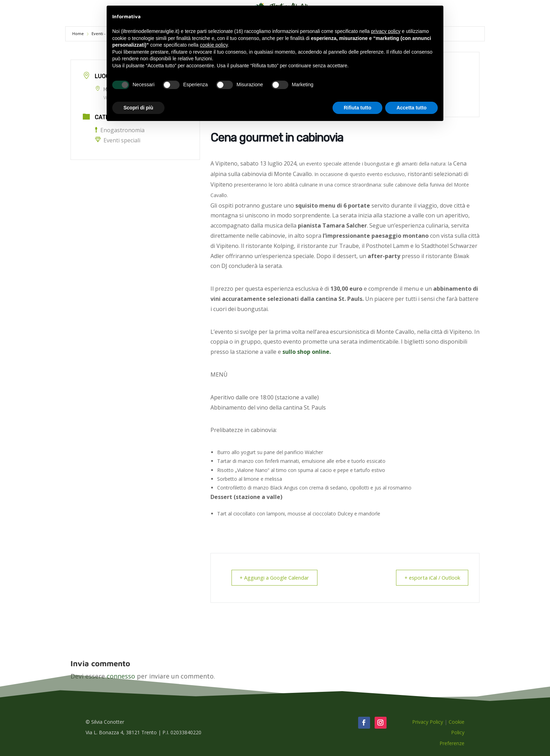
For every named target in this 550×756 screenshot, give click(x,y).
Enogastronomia (120, 130)
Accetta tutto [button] (411, 108)
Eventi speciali (118, 140)
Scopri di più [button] (138, 108)
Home (79, 33)
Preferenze (452, 743)
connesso (121, 676)
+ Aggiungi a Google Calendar (277, 578)
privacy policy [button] (386, 31)
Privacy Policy (428, 721)
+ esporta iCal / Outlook (430, 578)
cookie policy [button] (214, 45)
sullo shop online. (307, 352)
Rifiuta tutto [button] (358, 108)
